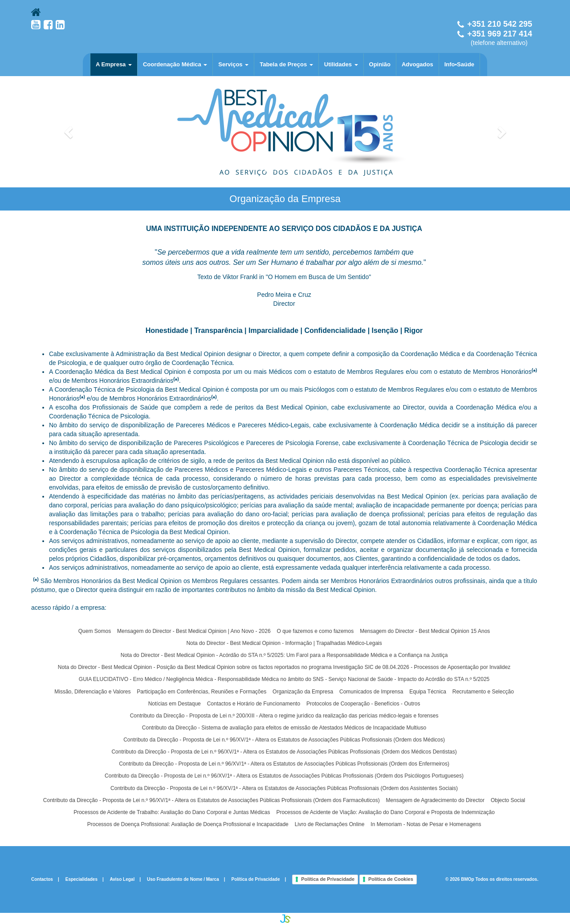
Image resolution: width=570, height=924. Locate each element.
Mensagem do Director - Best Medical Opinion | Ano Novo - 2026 (194, 631)
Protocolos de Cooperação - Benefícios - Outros (363, 704)
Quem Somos (95, 631)
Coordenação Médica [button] (175, 64)
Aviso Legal (122, 879)
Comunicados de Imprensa (371, 692)
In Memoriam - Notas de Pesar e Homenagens (426, 824)
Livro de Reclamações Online (330, 824)
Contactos (42, 879)
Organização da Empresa (303, 692)
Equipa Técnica (428, 692)
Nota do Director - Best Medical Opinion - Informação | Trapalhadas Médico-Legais (284, 643)
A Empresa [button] (114, 64)
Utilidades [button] (341, 64)
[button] (69, 132)
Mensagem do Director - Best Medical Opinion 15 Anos (425, 631)
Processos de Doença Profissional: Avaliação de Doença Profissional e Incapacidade (188, 824)
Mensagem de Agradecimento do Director (435, 800)
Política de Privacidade (256, 879)
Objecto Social (508, 800)
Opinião (380, 64)
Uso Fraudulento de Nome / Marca (183, 879)
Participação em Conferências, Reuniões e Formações (202, 692)
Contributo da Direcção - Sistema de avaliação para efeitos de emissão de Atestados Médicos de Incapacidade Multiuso (284, 728)
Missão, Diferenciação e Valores (92, 692)
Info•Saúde (459, 64)
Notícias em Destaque (175, 704)
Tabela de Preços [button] (286, 64)
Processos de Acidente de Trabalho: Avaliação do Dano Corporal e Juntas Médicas (172, 812)
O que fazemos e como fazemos (316, 631)
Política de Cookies (391, 879)
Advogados (417, 64)
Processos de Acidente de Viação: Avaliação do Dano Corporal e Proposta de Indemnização (385, 812)
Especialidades (81, 879)
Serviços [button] (233, 64)
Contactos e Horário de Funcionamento (254, 704)
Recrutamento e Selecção (483, 692)
